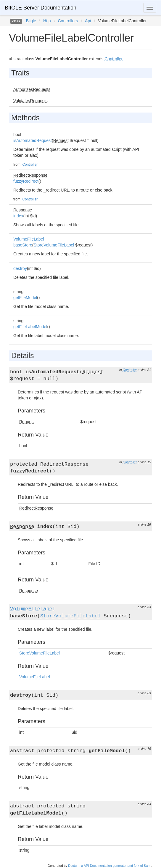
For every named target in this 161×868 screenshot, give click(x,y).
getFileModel (25, 298)
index (18, 216)
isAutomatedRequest (33, 140)
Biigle (31, 21)
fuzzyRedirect (26, 181)
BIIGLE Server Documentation (41, 8)
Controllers (68, 21)
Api (88, 21)
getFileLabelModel (30, 327)
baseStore (23, 245)
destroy (20, 268)
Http (47, 21)
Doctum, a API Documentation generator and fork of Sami (110, 866)
